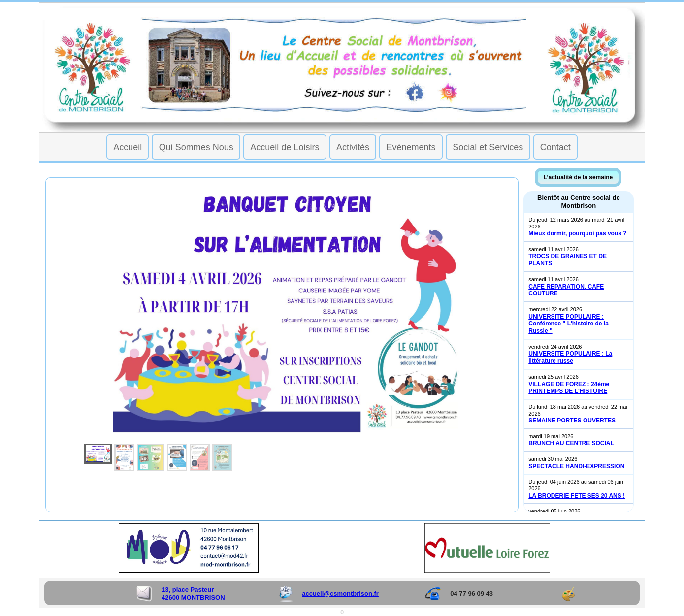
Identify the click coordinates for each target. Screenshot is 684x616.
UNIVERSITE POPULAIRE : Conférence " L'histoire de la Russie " (569, 324)
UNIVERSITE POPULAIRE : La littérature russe (570, 357)
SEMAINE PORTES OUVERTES (572, 421)
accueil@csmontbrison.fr (340, 594)
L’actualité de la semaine (578, 177)
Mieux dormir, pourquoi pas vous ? (577, 233)
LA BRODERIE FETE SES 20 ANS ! (577, 496)
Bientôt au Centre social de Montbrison (579, 202)
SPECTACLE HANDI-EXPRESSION (576, 466)
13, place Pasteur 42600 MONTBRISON (193, 594)
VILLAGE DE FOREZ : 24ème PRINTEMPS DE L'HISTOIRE (569, 388)
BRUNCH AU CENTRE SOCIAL (571, 443)
